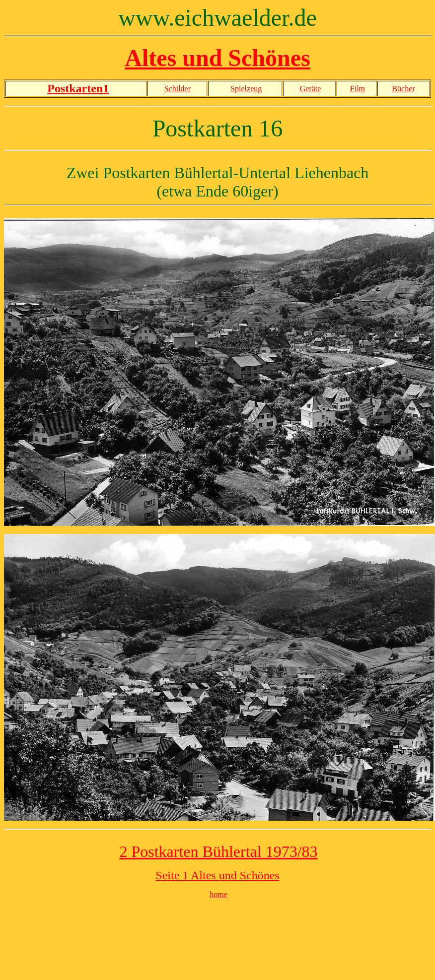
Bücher (403, 89)
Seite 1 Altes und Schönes (217, 875)
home (218, 894)
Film (358, 89)
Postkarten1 (78, 88)
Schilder (178, 89)
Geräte (311, 89)
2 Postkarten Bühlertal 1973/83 (218, 851)
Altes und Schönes (217, 58)
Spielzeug (246, 89)
